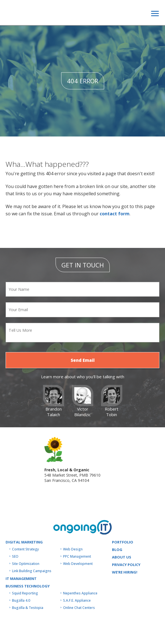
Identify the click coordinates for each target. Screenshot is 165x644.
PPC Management (77, 556)
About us (122, 557)
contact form (115, 214)
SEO (15, 556)
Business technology (28, 586)
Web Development (78, 564)
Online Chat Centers (79, 608)
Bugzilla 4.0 (21, 600)
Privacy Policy (126, 565)
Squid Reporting (25, 593)
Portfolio (123, 542)
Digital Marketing (24, 542)
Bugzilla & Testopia (28, 608)
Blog (117, 550)
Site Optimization (26, 564)
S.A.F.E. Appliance (77, 600)
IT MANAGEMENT (21, 579)
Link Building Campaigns (32, 571)
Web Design (73, 549)
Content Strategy (25, 549)
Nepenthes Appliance (80, 593)
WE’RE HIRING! (125, 572)
